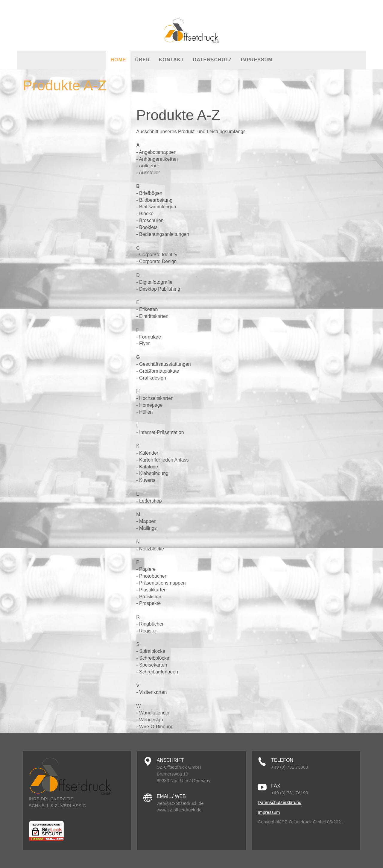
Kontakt (171, 60)
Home (118, 60)
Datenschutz (212, 60)
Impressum (257, 60)
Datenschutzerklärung (279, 802)
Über (142, 60)
